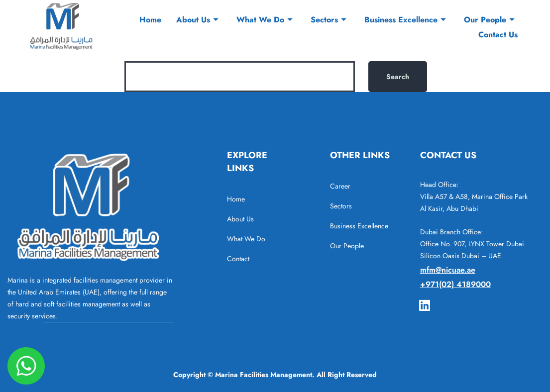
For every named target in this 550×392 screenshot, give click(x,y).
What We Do (265, 20)
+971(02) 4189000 (455, 284)
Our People (489, 20)
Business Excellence (405, 20)
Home (150, 20)
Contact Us (498, 35)
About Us (197, 20)
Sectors (329, 20)
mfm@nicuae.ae (448, 270)
